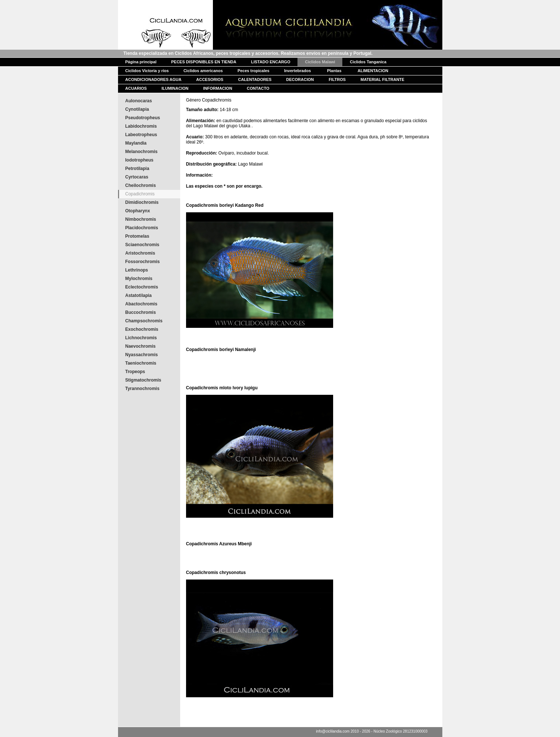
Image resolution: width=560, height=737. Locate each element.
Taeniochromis (141, 363)
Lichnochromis (141, 338)
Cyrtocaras (137, 177)
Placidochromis (142, 228)
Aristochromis (140, 253)
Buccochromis (141, 312)
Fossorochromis (143, 262)
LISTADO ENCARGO (271, 62)
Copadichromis (140, 194)
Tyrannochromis (142, 389)
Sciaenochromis (142, 245)
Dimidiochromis (142, 202)
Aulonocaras (139, 101)
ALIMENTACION (373, 71)
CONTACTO (258, 88)
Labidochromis (141, 126)
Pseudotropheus (143, 118)
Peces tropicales (254, 71)
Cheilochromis (141, 185)
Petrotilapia (137, 169)
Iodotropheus (140, 160)
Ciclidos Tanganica (368, 62)
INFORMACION (218, 88)
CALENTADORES (255, 79)
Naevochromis (141, 346)
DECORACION (300, 79)
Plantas (334, 71)
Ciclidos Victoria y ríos (147, 71)
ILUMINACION (175, 88)
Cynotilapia (137, 109)
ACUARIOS (136, 88)
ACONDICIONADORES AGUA (154, 79)
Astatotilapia (139, 295)
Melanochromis (142, 152)
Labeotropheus (141, 135)
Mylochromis (139, 279)
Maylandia (136, 143)
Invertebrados (298, 71)
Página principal (141, 62)
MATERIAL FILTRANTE (383, 79)
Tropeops (135, 372)
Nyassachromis (142, 355)
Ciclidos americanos (203, 71)
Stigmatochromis (143, 380)
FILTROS (337, 79)
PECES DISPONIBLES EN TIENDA (204, 62)
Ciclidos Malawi (320, 62)
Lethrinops (137, 270)
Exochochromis (142, 329)
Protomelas (137, 236)
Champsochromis (144, 321)
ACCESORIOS (210, 79)
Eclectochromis (142, 287)
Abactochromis (141, 304)
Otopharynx (138, 211)
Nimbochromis (141, 219)
